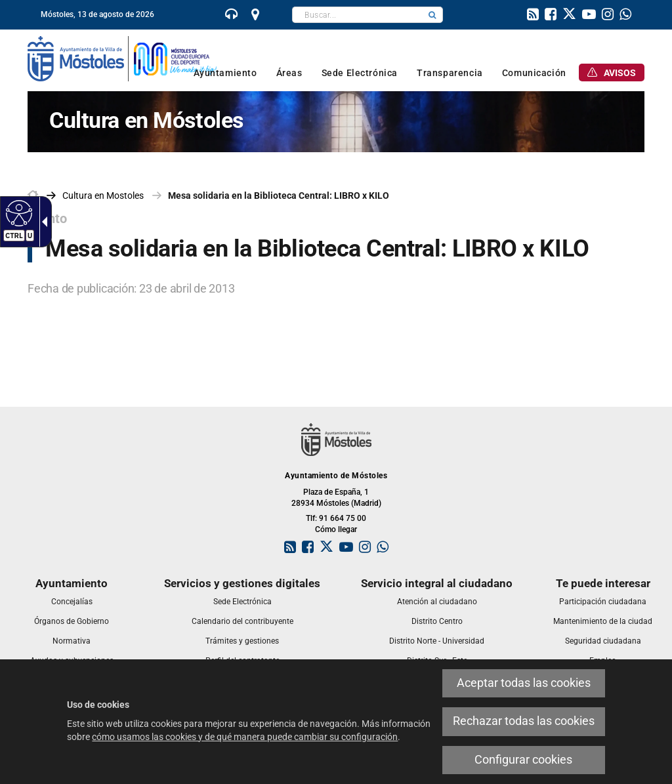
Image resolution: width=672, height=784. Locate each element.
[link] (232, 16)
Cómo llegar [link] (336, 529)
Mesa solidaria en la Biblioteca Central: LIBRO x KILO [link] (279, 196)
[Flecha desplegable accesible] (42, 222)
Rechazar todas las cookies (524, 721)
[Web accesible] (17, 213)
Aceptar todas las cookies (524, 683)
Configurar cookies (523, 760)
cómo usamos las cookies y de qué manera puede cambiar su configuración (245, 737)
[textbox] (357, 15)
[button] (432, 15)
